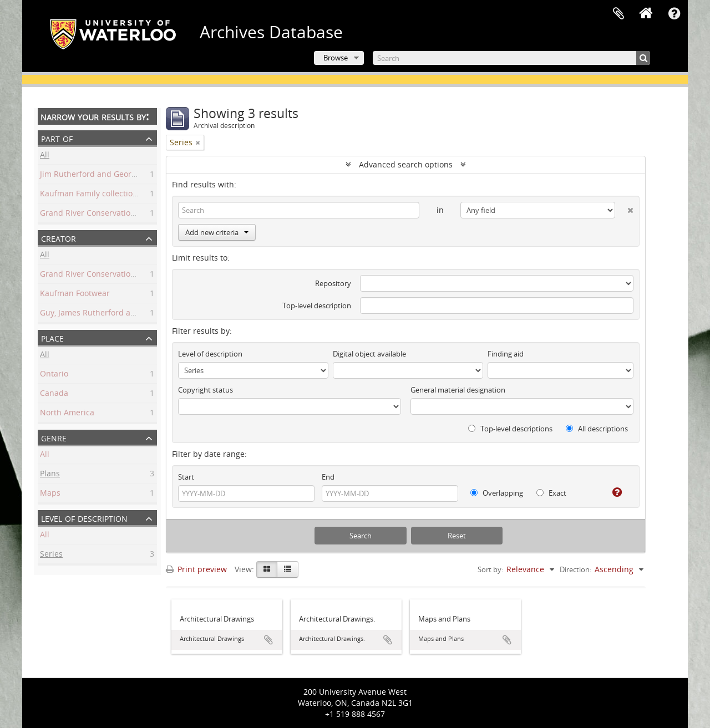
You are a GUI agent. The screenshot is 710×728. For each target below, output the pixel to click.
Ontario (54, 375)
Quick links (674, 14)
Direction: (575, 569)
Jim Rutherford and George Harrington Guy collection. (140, 175)
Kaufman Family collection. (90, 195)
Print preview (196, 569)
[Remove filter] (198, 142)
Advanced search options (406, 164)
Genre (54, 437)
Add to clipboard (268, 640)
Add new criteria (217, 232)
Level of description (84, 518)
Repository (333, 283)
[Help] (613, 492)
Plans (50, 475)
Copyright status (206, 390)
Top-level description (317, 306)
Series (51, 555)
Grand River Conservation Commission (111, 275)
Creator (59, 238)
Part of (57, 138)
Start (186, 477)
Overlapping (497, 493)
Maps (50, 494)
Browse (336, 58)
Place (52, 337)
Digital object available (369, 354)
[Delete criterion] (624, 208)
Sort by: (490, 569)
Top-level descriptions (510, 429)
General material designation (458, 390)
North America (67, 414)
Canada (54, 394)
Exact (551, 493)
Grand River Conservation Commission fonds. (124, 214)
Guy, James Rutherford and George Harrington (126, 314)
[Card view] (267, 569)
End (328, 477)
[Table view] (288, 569)
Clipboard (618, 14)
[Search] (511, 58)
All (45, 156)
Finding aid (506, 354)
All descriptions (597, 429)
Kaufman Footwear (75, 295)
